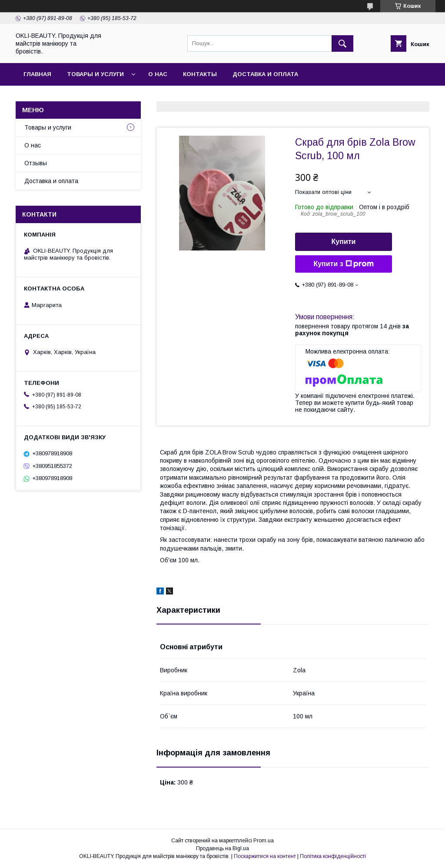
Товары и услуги (95, 74)
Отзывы (36, 163)
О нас (158, 74)
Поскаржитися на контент (265, 856)
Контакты (200, 74)
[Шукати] (342, 43)
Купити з (343, 264)
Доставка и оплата (265, 74)
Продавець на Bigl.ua (222, 848)
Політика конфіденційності (333, 856)
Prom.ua (264, 841)
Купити (344, 242)
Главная (37, 74)
